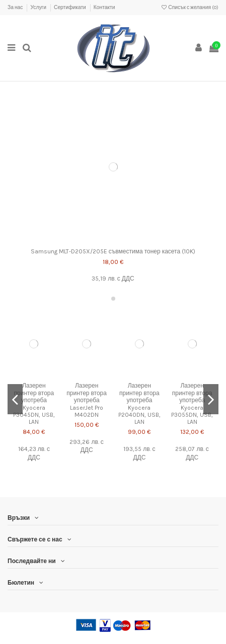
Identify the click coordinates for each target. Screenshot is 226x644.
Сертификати (70, 8)
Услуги (39, 8)
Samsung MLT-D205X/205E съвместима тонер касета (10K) (113, 251)
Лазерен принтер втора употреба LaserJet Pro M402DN (87, 400)
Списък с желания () (190, 8)
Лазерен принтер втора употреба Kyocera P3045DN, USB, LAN (34, 404)
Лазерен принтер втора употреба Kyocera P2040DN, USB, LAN (139, 404)
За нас (16, 8)
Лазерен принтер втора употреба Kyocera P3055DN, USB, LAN (192, 404)
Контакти (104, 8)
